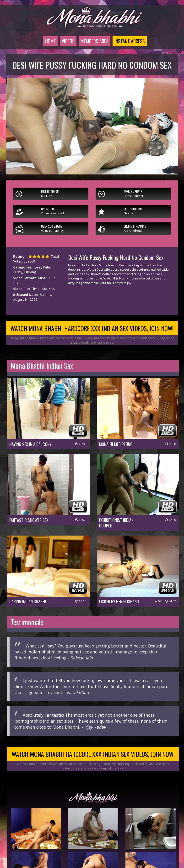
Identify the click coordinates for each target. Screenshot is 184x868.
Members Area (95, 41)
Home (50, 41)
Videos (68, 41)
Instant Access (130, 41)
